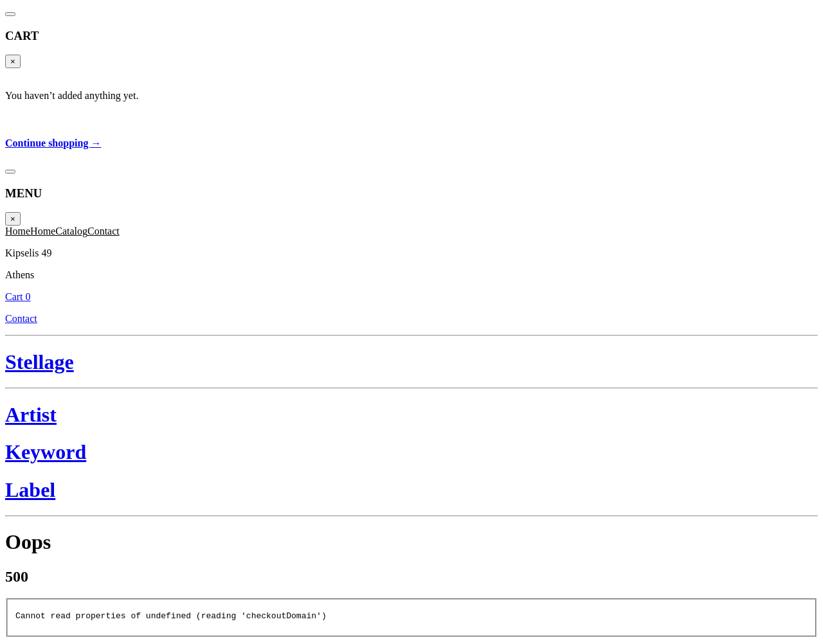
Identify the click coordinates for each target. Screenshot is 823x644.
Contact (788, 43)
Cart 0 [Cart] (795, 29)
